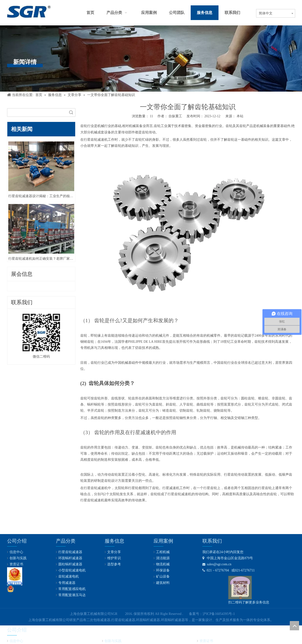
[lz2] (15, 576)
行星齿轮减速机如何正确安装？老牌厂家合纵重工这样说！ (41, 259)
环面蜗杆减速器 (70, 558)
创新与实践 (18, 558)
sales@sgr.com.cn (217, 564)
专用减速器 (67, 583)
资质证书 (16, 564)
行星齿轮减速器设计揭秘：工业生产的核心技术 (41, 196)
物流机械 (163, 564)
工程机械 (163, 552)
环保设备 (163, 570)
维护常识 (114, 558)
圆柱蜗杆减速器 (70, 564)
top (294, 626)
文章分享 (114, 552)
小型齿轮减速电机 (72, 570)
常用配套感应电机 (72, 589)
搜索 (71, 113)
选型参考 (114, 564)
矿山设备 (163, 576)
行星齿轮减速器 (70, 552)
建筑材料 (163, 583)
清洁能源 (163, 558)
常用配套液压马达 (72, 595)
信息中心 (16, 552)
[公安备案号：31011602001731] (10, 589)
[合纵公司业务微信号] (240, 588)
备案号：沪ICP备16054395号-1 (212, 614)
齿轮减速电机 (69, 576)
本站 (240, 116)
